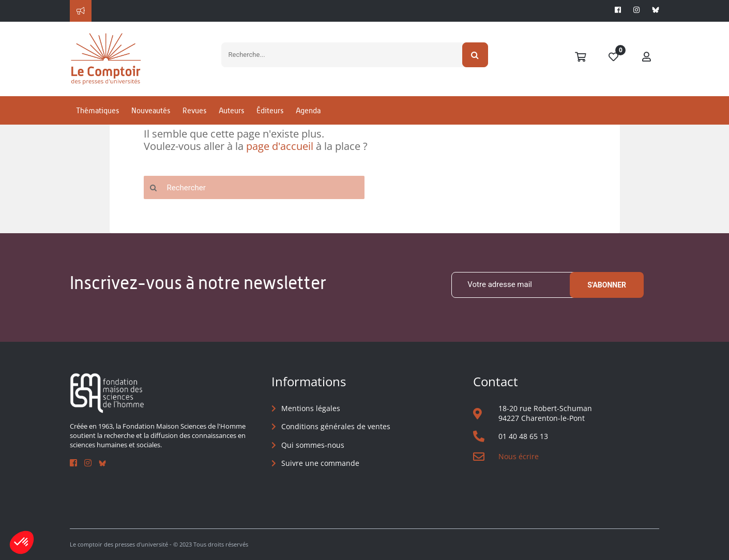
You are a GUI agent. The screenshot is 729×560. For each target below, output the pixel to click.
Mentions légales (311, 408)
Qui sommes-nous (313, 445)
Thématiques (97, 110)
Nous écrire (519, 456)
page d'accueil (280, 146)
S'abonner (607, 285)
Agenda (308, 110)
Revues (194, 110)
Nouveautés (151, 110)
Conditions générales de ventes (336, 426)
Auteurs (231, 110)
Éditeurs (270, 110)
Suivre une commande (320, 463)
